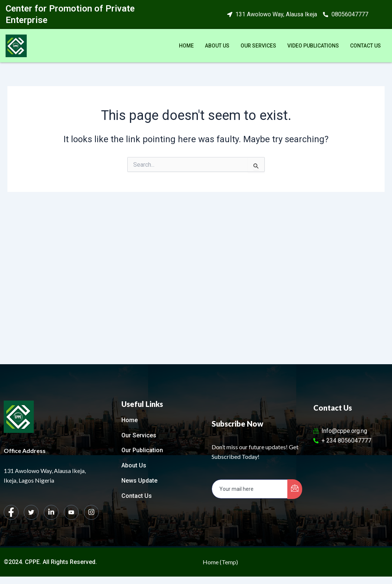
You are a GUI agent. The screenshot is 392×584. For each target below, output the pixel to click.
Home (186, 46)
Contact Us (365, 46)
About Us (217, 46)
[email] (250, 489)
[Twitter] (31, 512)
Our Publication (142, 450)
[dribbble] (71, 512)
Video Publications (313, 46)
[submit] (295, 489)
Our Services (258, 46)
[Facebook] (11, 512)
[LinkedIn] (51, 512)
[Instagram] (91, 512)
